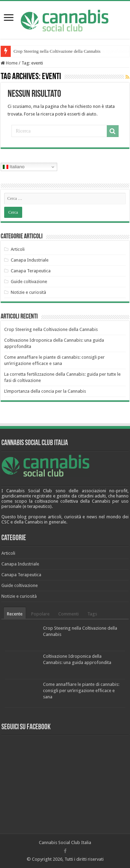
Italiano (14, 167)
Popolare (40, 614)
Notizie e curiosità (28, 292)
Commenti (68, 614)
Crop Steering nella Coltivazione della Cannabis (57, 51)
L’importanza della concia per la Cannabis (45, 391)
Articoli (18, 249)
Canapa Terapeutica (31, 271)
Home (9, 63)
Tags (92, 614)
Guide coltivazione (29, 282)
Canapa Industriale (30, 260)
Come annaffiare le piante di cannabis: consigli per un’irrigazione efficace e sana (81, 691)
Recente (15, 614)
